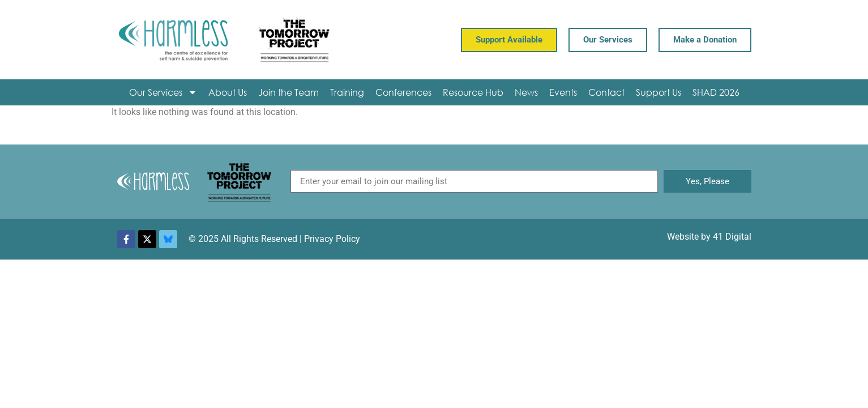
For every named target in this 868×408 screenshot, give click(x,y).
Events (563, 92)
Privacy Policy (332, 239)
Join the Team (288, 92)
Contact (606, 92)
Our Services (163, 92)
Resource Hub (473, 92)
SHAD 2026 (716, 92)
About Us (228, 92)
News (526, 92)
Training (347, 92)
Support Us (659, 92)
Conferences (403, 92)
